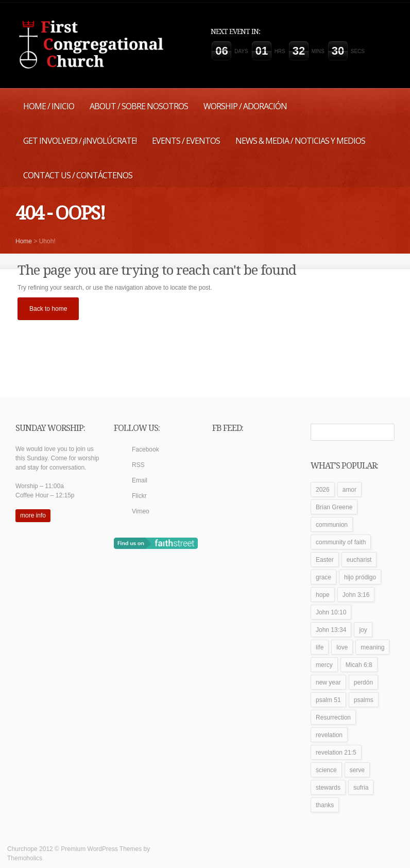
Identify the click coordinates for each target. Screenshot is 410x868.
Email (140, 480)
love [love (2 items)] (342, 647)
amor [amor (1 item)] (349, 490)
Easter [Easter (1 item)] (325, 560)
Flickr (139, 496)
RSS (138, 465)
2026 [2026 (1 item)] (323, 490)
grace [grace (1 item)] (323, 577)
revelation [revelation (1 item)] (329, 735)
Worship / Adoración (245, 106)
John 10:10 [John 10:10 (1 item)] (331, 612)
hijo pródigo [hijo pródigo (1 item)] (360, 577)
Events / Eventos (186, 141)
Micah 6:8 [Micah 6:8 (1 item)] (359, 665)
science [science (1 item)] (326, 770)
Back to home (48, 309)
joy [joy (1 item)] (363, 630)
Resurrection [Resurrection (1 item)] (333, 717)
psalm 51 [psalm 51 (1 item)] (328, 700)
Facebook (146, 449)
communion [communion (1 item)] (332, 525)
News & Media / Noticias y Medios (300, 141)
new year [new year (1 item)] (328, 682)
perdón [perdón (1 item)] (363, 682)
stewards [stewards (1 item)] (328, 788)
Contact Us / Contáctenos (78, 175)
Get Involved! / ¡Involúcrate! (80, 141)
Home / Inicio (49, 106)
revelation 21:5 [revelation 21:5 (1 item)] (336, 753)
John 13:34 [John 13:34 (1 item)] (331, 630)
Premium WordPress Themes (101, 849)
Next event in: (235, 31)
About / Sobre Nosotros (139, 106)
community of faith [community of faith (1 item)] (341, 542)
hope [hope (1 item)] (323, 595)
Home (24, 241)
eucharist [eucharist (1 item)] (359, 560)
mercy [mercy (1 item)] (324, 665)
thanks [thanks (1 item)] (325, 805)
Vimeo (141, 511)
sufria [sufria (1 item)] (361, 788)
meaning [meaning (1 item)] (372, 647)
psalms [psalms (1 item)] (364, 700)
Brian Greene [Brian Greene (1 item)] (334, 507)
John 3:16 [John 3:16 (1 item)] (356, 595)
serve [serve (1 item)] (357, 770)
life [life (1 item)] (320, 647)
